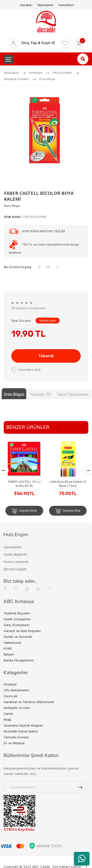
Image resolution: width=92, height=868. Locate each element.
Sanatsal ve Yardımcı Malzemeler (29, 702)
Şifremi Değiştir (15, 569)
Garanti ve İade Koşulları (22, 631)
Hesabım (26, 5)
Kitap (7, 719)
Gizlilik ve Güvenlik (18, 637)
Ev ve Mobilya (14, 743)
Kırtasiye (36, 73)
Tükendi (46, 356)
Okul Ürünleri (62, 73)
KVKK (8, 648)
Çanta (8, 714)
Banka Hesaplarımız (19, 660)
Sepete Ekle (24, 511)
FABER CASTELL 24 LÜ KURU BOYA (24, 484)
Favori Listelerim (16, 562)
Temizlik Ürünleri (16, 737)
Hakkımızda (12, 643)
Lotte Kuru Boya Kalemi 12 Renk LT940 (68, 484)
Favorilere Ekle (26, 370)
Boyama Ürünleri (17, 79)
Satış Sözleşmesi (16, 625)
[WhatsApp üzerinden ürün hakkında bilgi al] (82, 859)
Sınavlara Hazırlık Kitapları (23, 725)
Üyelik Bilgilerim (15, 554)
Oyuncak (11, 696)
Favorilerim (66, 5)
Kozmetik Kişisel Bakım (21, 731)
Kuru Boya (47, 79)
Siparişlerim (45, 5)
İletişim (9, 654)
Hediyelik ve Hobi (17, 708)
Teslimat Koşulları (17, 613)
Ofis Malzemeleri (16, 690)
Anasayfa (12, 73)
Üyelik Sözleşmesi (17, 619)
